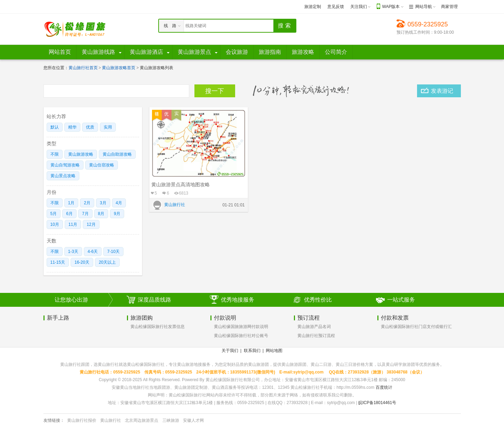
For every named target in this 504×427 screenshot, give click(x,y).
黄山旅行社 (111, 420)
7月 (85, 214)
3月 (103, 203)
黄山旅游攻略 (81, 154)
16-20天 (82, 262)
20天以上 (107, 262)
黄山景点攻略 (63, 176)
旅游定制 (313, 7)
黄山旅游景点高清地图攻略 (181, 184)
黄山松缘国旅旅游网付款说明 (241, 327)
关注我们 (359, 7)
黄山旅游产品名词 (314, 327)
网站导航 (424, 7)
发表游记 (442, 91)
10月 (55, 224)
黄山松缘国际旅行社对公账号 (241, 336)
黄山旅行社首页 (83, 68)
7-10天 (113, 252)
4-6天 (93, 252)
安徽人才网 (193, 420)
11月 (73, 224)
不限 (55, 154)
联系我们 (252, 351)
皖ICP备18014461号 (377, 403)
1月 (71, 203)
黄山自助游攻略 (117, 154)
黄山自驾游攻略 (65, 165)
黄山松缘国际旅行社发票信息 (158, 327)
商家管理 (449, 7)
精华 (72, 127)
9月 (117, 214)
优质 (90, 127)
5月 (54, 214)
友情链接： (54, 420)
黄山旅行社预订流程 (316, 336)
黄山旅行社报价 (82, 420)
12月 (91, 224)
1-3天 (73, 252)
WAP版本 (391, 7)
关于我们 (230, 351)
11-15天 (58, 262)
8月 (101, 214)
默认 (55, 127)
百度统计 (384, 387)
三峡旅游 (171, 420)
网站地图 (274, 351)
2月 (87, 203)
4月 (119, 203)
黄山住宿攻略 (102, 165)
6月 (69, 214)
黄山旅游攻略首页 (119, 68)
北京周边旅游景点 (142, 420)
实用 (108, 127)
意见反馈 (336, 7)
